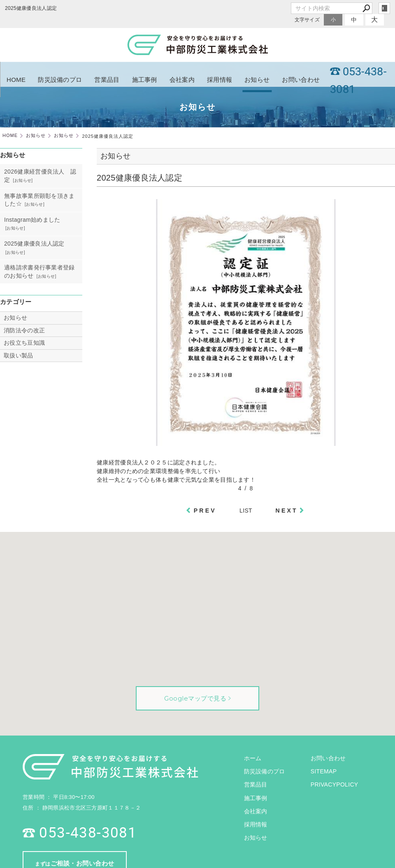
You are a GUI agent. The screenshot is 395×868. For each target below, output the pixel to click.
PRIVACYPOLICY (335, 784)
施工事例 (145, 80)
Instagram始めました (32, 220)
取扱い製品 (19, 355)
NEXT (287, 511)
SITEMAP (324, 771)
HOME (16, 80)
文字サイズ (307, 20)
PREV (205, 511)
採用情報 (220, 80)
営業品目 (107, 80)
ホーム (253, 758)
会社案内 (182, 80)
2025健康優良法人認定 (34, 244)
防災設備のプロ (60, 80)
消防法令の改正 (24, 330)
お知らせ (257, 80)
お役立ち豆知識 (24, 343)
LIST (246, 511)
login (384, 8)
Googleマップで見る (195, 698)
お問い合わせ (301, 80)
